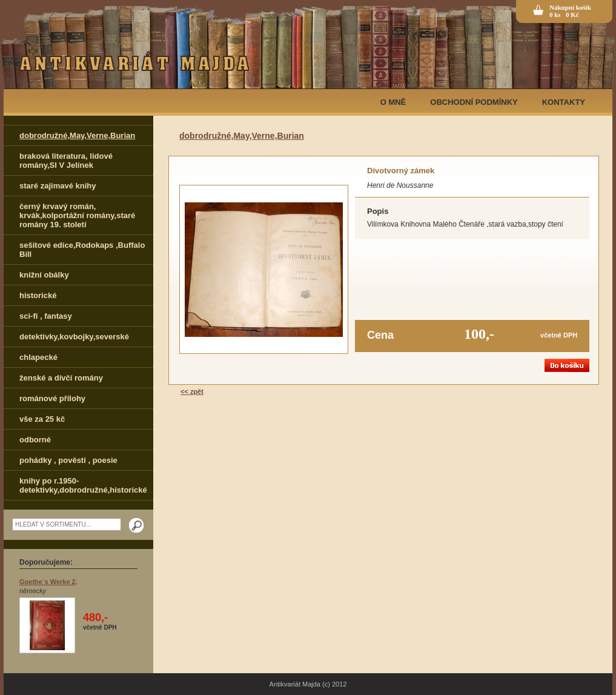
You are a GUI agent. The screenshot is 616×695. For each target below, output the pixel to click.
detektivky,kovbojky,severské (74, 337)
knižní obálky (44, 275)
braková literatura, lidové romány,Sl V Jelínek (66, 161)
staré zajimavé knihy (58, 186)
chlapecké (38, 357)
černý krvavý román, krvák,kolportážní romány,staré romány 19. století (77, 215)
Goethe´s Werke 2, (48, 582)
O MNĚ (393, 102)
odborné (35, 440)
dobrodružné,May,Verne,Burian (77, 135)
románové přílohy (52, 398)
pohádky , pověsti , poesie (68, 460)
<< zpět (192, 391)
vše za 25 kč (42, 419)
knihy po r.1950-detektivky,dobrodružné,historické (83, 485)
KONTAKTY (564, 102)
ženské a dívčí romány (61, 378)
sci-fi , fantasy (46, 316)
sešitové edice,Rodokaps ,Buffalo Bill (82, 250)
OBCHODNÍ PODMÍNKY (474, 102)
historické (38, 295)
